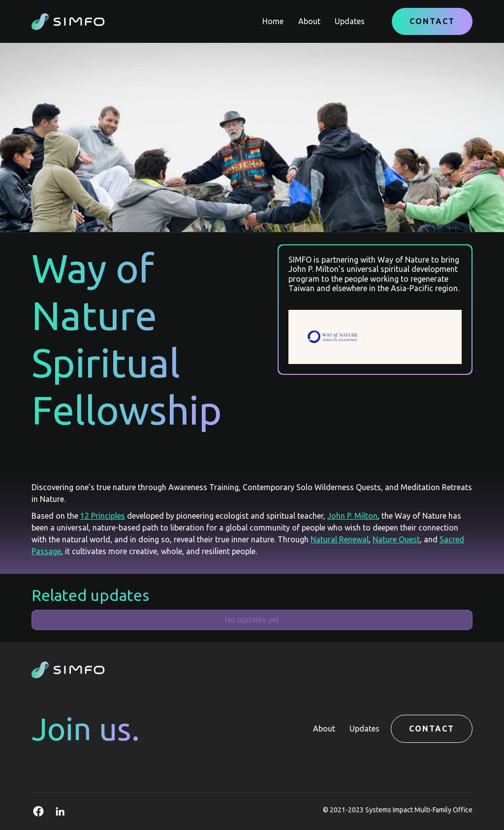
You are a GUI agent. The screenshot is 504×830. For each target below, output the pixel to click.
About (309, 21)
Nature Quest (396, 539)
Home (273, 21)
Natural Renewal (340, 539)
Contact (432, 21)
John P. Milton (352, 516)
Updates (350, 21)
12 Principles (103, 516)
